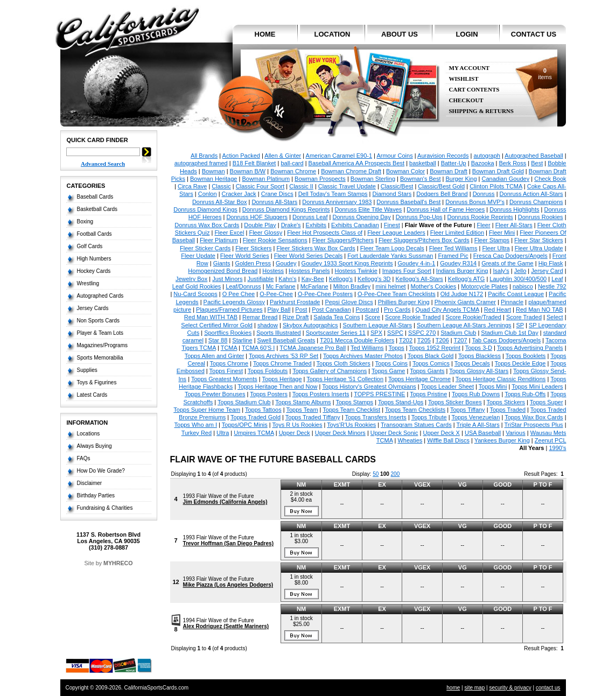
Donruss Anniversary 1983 (337, 202)
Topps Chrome (229, 363)
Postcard (367, 310)
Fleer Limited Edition (457, 233)
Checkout (466, 100)
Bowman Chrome (293, 171)
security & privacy (510, 688)
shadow (268, 325)
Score (372, 317)
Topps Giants (427, 371)
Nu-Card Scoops (195, 294)
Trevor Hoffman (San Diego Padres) (228, 543)
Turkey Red (197, 433)
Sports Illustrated (279, 333)
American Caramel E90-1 (339, 156)
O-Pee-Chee (276, 294)
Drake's (291, 225)
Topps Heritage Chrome (419, 379)
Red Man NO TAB (540, 310)
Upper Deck (295, 433)
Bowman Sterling (373, 179)
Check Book (550, 179)
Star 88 (218, 340)
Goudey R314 (458, 263)
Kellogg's (341, 279)
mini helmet (390, 286)
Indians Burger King (462, 271)
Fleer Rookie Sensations (275, 240)
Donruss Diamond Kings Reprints (286, 209)
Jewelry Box (191, 279)
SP (520, 325)
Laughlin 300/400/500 (518, 279)
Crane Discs (277, 194)
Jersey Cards (93, 308)
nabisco (523, 286)
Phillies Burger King (404, 302)
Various (515, 433)
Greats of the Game (507, 263)
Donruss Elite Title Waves (368, 209)
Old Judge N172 (462, 294)
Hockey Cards (94, 271)
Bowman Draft (449, 171)
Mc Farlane (281, 286)
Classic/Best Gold (441, 186)
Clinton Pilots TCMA (496, 186)
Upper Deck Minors (340, 433)
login (467, 34)
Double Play (260, 225)
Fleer (484, 225)
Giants (222, 263)
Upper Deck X (441, 433)
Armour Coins (394, 156)
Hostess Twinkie (356, 271)
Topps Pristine (428, 394)
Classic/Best (397, 186)
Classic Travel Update (347, 186)
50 (376, 474)
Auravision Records (443, 156)
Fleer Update (198, 256)
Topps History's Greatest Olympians (369, 386)
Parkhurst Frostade (295, 302)
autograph (487, 156)
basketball (423, 163)
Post (301, 310)
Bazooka (483, 163)
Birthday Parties (96, 495)
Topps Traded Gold (255, 417)
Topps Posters (269, 394)
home (265, 34)
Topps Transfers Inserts (376, 417)
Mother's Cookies (434, 286)
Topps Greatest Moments (224, 379)
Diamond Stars (392, 194)
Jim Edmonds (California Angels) (225, 502)
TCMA (229, 348)
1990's (557, 448)
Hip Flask (551, 263)
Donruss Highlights (514, 209)
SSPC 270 (422, 333)
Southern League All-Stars (377, 325)
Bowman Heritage (213, 179)
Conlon (208, 194)
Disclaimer (90, 483)
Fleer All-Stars (514, 225)
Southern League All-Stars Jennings (464, 325)
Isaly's (501, 271)
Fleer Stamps (492, 240)
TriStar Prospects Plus (534, 425)
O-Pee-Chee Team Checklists (397, 294)
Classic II (301, 186)
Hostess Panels (309, 271)
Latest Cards (92, 395)
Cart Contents (474, 90)
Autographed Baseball (534, 156)
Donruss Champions (536, 202)
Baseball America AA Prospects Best (357, 163)
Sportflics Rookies (228, 333)
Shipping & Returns (481, 111)
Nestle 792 (552, 286)
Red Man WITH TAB (211, 317)
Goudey (286, 263)
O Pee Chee (239, 294)
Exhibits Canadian (355, 225)
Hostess (273, 271)
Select (555, 317)
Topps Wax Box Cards (534, 417)
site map (474, 688)
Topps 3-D (479, 348)
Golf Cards (90, 246)
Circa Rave (192, 186)
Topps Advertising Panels (530, 348)
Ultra (223, 433)
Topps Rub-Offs (525, 394)
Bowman (213, 171)
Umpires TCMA (254, 433)
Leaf (557, 279)
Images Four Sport (407, 271)
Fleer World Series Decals (309, 256)
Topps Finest (226, 371)
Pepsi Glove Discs (349, 302)
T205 (424, 340)
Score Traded (524, 317)
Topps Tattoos (263, 410)
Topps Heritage (282, 379)
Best (537, 163)
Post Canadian (331, 310)
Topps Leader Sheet (447, 386)
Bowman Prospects (320, 179)
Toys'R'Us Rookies (351, 425)
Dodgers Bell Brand (442, 194)
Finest (392, 225)
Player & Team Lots (100, 333)
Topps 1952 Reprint (435, 348)
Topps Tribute (429, 417)
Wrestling (88, 283)
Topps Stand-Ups (401, 402)
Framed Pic (453, 256)
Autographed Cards (100, 296)
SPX (376, 333)
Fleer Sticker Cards (205, 248)
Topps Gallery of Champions (330, 371)
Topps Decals (472, 363)
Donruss (484, 194)
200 (395, 474)
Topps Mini (493, 386)
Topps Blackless (479, 356)
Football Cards (94, 234)
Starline (242, 340)
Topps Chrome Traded (282, 363)
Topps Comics (431, 363)
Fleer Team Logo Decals (392, 248)
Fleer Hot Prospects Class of (325, 233)
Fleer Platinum (219, 240)
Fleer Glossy (265, 233)
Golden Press (253, 263)
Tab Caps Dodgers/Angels (506, 340)
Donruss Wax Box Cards (207, 225)
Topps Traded (507, 410)
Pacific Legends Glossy (234, 302)
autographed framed (201, 163)
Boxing (85, 222)
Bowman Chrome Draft (351, 171)
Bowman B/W (248, 171)
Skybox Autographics (310, 325)
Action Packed (241, 156)
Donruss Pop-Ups (419, 217)
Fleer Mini (502, 233)
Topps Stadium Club (244, 402)
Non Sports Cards (98, 321)
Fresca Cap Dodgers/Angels (510, 256)
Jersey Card (547, 271)
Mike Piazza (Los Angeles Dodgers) (228, 585)
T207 (461, 340)
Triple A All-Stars (478, 425)
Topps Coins (392, 363)
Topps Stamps (354, 402)
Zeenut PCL (551, 440)
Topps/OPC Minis (245, 425)
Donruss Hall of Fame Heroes (446, 209)
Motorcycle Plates (484, 286)
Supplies (87, 370)
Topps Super (547, 402)
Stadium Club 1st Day (509, 333)
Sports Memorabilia (100, 358)
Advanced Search (103, 164)
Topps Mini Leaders (537, 386)
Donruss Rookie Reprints (480, 217)
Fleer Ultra (496, 248)
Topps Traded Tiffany (313, 417)
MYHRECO (118, 563)
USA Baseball (483, 433)
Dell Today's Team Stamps (333, 194)
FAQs (84, 458)
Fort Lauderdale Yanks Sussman (390, 256)
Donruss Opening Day (362, 217)
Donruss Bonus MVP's (475, 202)
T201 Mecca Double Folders (357, 340)
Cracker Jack (239, 194)
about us (400, 34)
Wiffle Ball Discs (448, 440)
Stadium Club (458, 333)
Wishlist (464, 79)
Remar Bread (260, 317)
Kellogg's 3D (374, 279)
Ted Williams (367, 348)
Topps (396, 348)
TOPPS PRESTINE (379, 394)
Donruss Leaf (310, 217)
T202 (406, 340)
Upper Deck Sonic (394, 433)
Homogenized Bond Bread (223, 271)
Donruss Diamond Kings (205, 209)
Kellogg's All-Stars (419, 279)
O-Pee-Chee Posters (325, 294)
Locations (89, 434)
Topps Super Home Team (207, 410)
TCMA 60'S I (258, 348)
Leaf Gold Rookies (197, 286)
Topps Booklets (526, 356)
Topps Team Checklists (415, 410)
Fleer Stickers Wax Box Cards (316, 248)
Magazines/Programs (102, 345)
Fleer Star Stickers (538, 240)
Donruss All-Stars (274, 202)
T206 (442, 340)
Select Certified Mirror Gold (217, 325)
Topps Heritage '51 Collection (345, 379)
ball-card (292, 163)
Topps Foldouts (268, 371)
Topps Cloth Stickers (344, 363)
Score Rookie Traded (413, 317)
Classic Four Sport (260, 186)
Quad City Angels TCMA (447, 310)
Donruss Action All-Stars (531, 194)
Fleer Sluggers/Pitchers (343, 240)
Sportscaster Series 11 (336, 333)
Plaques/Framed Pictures (229, 310)
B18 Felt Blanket (254, 163)
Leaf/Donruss (243, 286)
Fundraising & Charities (105, 508)
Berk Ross (513, 163)
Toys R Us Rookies (297, 425)
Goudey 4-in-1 (417, 263)
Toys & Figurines (97, 382)
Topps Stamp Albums (303, 402)
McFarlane (314, 286)
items (545, 74)
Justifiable (260, 279)
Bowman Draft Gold (498, 171)
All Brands (204, 156)
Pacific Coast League (516, 294)
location (332, 34)
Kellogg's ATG (467, 279)
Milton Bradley (352, 286)
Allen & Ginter (283, 156)
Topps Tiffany (468, 410)
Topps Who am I (196, 425)
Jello (520, 271)
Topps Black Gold (431, 356)
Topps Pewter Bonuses (215, 394)
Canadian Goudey (506, 179)
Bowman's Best (420, 179)
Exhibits (316, 225)
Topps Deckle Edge (520, 363)
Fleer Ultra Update (539, 248)
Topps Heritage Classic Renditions (501, 379)
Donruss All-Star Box (219, 202)
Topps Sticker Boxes (455, 402)
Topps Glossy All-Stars (479, 371)
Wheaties (410, 440)
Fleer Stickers (253, 248)
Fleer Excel (229, 233)
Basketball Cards (97, 209)
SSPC (395, 333)
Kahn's (287, 279)
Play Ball (279, 310)
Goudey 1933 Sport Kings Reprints (347, 263)
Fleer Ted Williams (453, 248)
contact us (534, 34)
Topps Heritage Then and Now (277, 386)
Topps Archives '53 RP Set (283, 356)
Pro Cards (397, 310)
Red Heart (498, 310)
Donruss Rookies (541, 217)
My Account (470, 68)
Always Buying (94, 446)
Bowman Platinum (266, 179)
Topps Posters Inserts (321, 394)
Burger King (461, 179)
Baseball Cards (95, 197)
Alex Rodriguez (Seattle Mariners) (226, 626)
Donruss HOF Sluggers (257, 217)
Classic (221, 186)
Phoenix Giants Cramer (465, 302)
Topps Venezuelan (475, 417)
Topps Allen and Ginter (215, 356)
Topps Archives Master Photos (363, 356)
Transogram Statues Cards (416, 425)
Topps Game (388, 371)
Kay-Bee (313, 279)
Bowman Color (405, 171)
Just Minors (227, 279)
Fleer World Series (245, 256)
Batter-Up (454, 163)
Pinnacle (512, 302)
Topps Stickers (506, 402)
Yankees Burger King (502, 440)
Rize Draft (295, 317)
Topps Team (302, 410)
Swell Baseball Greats (286, 340)
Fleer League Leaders (396, 233)
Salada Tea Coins (337, 317)
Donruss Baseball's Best (408, 202)
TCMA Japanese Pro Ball (313, 348)
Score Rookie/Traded (473, 317)
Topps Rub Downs (476, 394)
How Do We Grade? (101, 471)
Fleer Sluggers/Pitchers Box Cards (424, 240)
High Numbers (94, 259)
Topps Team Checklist (351, 410)
